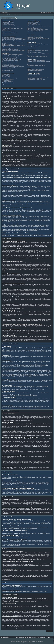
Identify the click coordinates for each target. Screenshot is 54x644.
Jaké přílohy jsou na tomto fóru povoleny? (36, 69)
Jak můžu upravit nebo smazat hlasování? (10, 61)
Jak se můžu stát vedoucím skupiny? (35, 28)
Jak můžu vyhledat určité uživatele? (34, 55)
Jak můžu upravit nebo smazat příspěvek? (11, 56)
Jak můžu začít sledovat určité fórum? (35, 64)
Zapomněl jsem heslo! (7, 31)
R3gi (42, 641)
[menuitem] (51, 13)
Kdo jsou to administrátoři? (33, 22)
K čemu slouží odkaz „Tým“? (33, 32)
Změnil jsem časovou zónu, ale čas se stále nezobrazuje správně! (13, 43)
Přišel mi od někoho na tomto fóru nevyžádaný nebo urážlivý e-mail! (38, 39)
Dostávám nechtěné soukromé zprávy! (35, 37)
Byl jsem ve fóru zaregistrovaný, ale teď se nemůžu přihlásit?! (12, 29)
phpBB (4, 205)
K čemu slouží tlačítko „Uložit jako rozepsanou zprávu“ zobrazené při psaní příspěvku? (13, 67)
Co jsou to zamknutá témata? (8, 83)
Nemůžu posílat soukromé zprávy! (34, 36)
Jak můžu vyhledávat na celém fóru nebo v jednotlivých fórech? (38, 51)
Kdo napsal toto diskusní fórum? (34, 75)
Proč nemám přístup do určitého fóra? (10, 62)
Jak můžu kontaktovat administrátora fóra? (36, 80)
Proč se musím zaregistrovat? (8, 22)
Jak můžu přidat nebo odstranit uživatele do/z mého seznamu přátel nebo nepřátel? (38, 46)
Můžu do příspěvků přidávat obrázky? (10, 78)
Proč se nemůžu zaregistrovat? (8, 25)
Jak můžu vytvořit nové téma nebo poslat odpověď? (12, 55)
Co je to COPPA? (5, 24)
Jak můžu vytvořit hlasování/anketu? (9, 58)
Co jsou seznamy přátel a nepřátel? (34, 44)
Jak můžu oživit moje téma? (8, 70)
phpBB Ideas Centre (21, 606)
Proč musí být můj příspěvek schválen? (10, 69)
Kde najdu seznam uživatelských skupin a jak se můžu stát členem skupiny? (39, 27)
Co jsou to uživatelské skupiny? (34, 25)
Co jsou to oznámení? (6, 80)
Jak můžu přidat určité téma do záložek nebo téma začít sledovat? (39, 62)
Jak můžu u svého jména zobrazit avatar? (10, 48)
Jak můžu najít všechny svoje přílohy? (35, 71)
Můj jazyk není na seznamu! (8, 44)
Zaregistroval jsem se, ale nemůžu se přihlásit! (11, 26)
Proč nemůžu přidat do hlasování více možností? (12, 59)
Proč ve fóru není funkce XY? (33, 76)
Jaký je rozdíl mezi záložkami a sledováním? (36, 60)
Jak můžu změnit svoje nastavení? (9, 37)
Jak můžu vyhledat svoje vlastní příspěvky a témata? (38, 56)
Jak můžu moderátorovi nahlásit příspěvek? (11, 65)
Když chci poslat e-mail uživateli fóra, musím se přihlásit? (14, 51)
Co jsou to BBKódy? (6, 74)
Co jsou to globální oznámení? (8, 79)
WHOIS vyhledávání (45, 613)
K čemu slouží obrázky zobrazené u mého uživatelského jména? (13, 46)
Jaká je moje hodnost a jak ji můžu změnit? (11, 49)
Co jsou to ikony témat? (7, 84)
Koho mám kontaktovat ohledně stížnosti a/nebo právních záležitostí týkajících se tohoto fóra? (39, 78)
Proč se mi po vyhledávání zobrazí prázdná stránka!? (38, 54)
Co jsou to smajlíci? (6, 77)
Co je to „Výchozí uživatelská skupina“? (35, 31)
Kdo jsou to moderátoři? (32, 24)
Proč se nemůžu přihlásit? (7, 27)
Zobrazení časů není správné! (8, 41)
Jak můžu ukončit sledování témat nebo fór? (36, 65)
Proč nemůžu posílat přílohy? (8, 63)
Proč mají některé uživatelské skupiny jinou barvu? (38, 30)
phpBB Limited (5, 600)
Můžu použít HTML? (6, 76)
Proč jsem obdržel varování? (8, 64)
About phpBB (30, 601)
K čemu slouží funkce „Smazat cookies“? (10, 33)
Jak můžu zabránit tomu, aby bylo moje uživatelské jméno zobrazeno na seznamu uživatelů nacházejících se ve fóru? (14, 39)
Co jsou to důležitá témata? (8, 82)
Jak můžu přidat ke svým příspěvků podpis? (11, 57)
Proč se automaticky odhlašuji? (8, 32)
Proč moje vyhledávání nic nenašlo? (35, 53)
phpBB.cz (30, 643)
